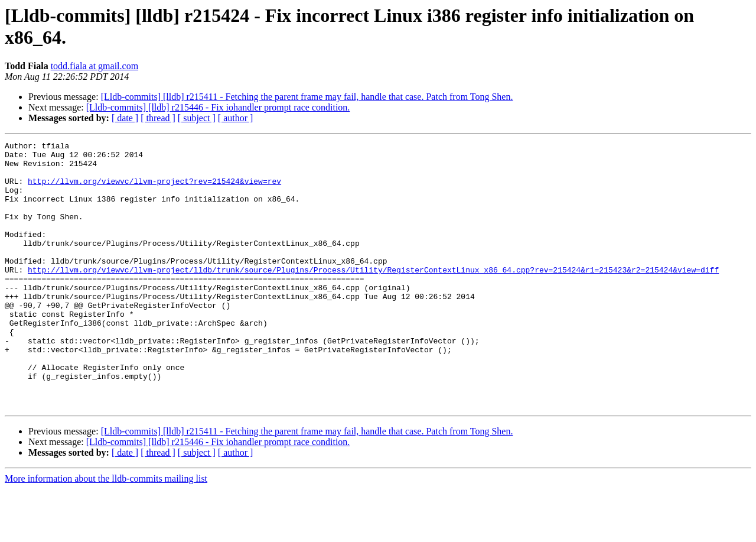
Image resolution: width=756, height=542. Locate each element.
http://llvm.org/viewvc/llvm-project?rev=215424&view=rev (154, 190)
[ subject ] (197, 118)
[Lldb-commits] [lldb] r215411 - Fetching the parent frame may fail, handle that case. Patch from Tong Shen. (307, 97)
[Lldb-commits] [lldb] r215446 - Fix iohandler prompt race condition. (218, 107)
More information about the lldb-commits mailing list (106, 532)
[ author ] (236, 118)
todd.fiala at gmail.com (94, 66)
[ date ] (125, 118)
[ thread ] (158, 118)
